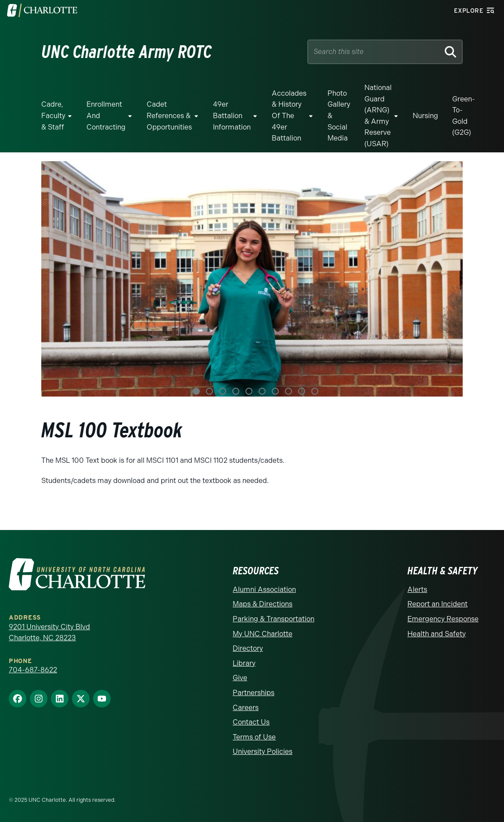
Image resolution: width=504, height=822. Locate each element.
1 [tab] (196, 391)
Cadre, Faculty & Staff (53, 115)
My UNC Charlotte (263, 634)
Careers (246, 708)
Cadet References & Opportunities (169, 115)
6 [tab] (262, 391)
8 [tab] (288, 391)
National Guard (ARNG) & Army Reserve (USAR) (378, 116)
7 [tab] (275, 391)
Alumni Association (264, 589)
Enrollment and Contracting (106, 115)
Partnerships (254, 693)
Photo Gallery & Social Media (339, 116)
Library (244, 663)
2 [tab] (209, 391)
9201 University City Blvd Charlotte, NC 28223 (49, 633)
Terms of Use (254, 737)
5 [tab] (249, 391)
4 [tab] (236, 391)
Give (240, 678)
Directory (248, 648)
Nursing (425, 116)
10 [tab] (315, 391)
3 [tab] (223, 391)
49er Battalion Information (232, 115)
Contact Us (251, 722)
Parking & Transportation (274, 619)
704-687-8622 (33, 670)
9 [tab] (302, 391)
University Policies (263, 752)
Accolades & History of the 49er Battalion (289, 116)
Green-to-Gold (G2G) (463, 116)
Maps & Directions (263, 604)
